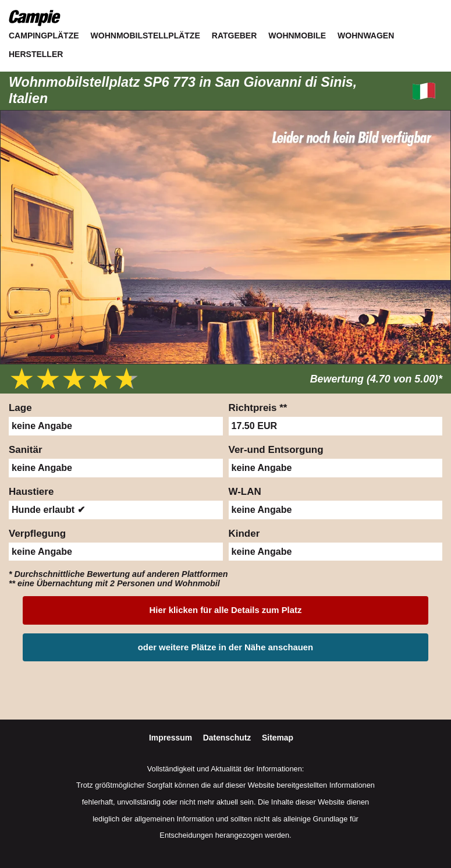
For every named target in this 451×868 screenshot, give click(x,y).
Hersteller (36, 54)
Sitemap (278, 738)
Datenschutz (228, 738)
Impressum (172, 738)
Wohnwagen (366, 36)
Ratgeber (235, 36)
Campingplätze (44, 36)
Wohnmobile (297, 36)
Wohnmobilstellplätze (145, 36)
